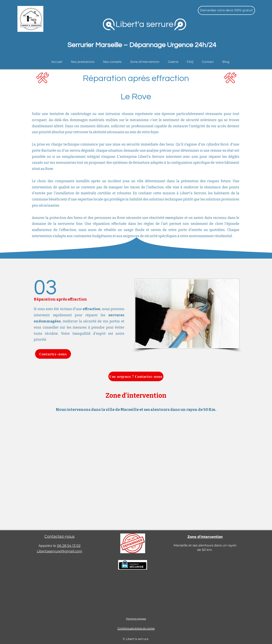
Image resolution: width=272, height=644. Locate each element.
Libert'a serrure (144, 24)
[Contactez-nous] (53, 354)
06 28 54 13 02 (69, 546)
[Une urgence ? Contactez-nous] (136, 376)
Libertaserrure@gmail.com (59, 551)
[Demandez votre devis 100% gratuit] (226, 10)
